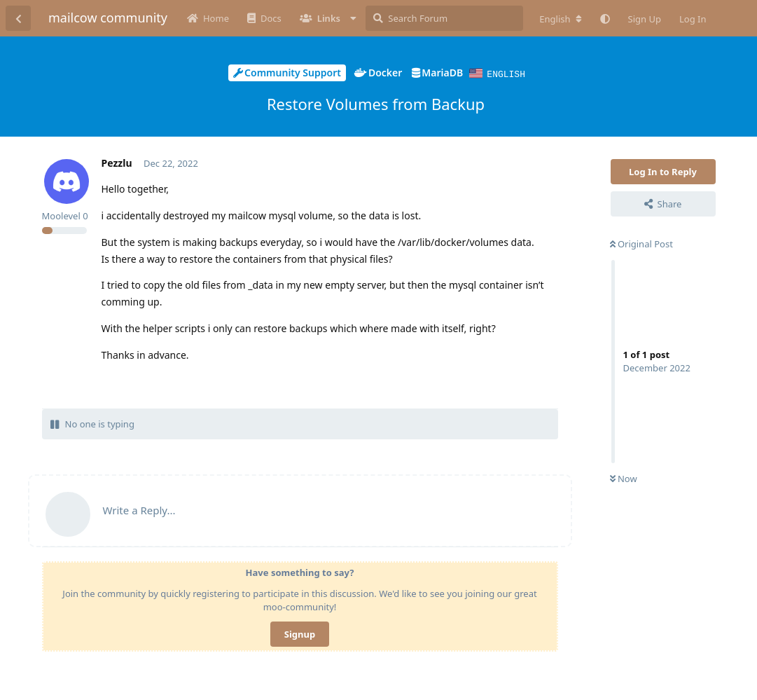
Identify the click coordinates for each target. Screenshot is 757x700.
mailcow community (108, 18)
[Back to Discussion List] (18, 18)
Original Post (641, 243)
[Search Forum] (444, 18)
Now (624, 478)
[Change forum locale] (560, 19)
